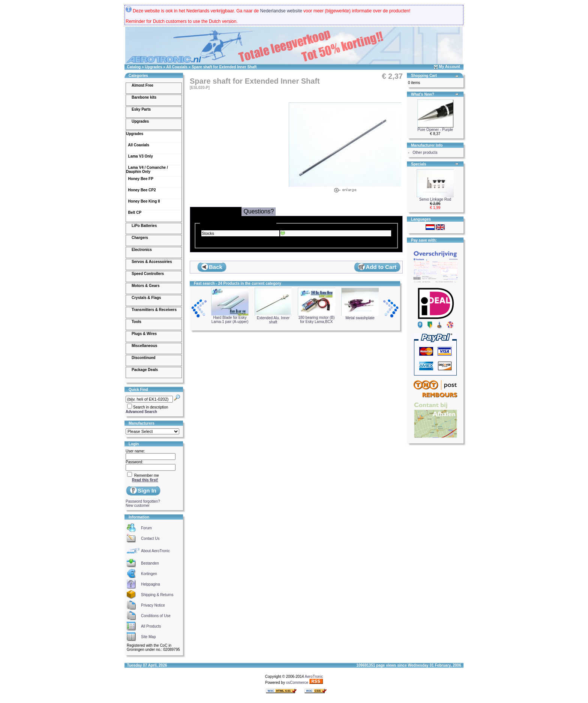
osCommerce (297, 683)
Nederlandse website (281, 11)
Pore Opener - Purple (435, 130)
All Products (151, 626)
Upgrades (153, 67)
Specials (419, 164)
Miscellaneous (144, 346)
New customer (138, 505)
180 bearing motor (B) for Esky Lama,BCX (316, 318)
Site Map (148, 637)
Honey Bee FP (140, 179)
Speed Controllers (148, 274)
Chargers (140, 238)
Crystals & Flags (146, 298)
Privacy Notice (153, 605)
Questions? (259, 211)
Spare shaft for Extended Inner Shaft (224, 67)
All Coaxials (177, 67)
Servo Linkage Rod (435, 199)
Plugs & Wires (144, 334)
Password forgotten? (143, 501)
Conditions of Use (156, 616)
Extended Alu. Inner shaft (273, 318)
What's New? (423, 94)
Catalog (134, 67)
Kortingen (149, 574)
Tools (136, 322)
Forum (146, 528)
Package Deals (145, 370)
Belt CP (134, 213)
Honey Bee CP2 (141, 190)
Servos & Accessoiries (152, 262)
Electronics (142, 250)
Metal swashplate (360, 316)
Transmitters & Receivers (154, 310)
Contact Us (150, 539)
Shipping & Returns (157, 595)
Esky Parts (141, 109)
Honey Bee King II (143, 201)
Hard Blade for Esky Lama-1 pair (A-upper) (230, 318)
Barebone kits (144, 97)
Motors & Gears (145, 286)
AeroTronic (314, 677)
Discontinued (143, 358)
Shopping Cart (424, 76)
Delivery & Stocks (216, 211)
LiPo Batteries (144, 226)
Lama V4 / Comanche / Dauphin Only (147, 170)
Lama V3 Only (139, 156)
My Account (449, 67)
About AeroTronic (155, 551)
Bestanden (150, 563)
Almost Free (142, 85)
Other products (425, 152)
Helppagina (151, 584)
